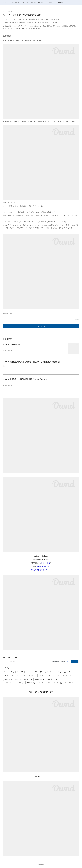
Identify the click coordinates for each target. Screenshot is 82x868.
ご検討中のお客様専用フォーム (41, 570)
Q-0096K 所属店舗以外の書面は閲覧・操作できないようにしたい (25, 379)
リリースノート (44, 683)
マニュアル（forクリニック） (49, 676)
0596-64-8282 (45, 563)
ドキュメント (67, 676)
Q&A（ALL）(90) (7, 313)
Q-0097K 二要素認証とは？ (13, 345)
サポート (41, 3)
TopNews (9, 672)
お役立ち (8, 680)
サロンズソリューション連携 (14, 683)
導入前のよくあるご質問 (29, 3)
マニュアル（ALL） (11, 676)
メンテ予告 (57, 683)
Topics (20, 672)
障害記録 (31, 683)
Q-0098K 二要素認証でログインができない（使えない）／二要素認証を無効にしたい (32, 362)
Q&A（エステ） (46, 672)
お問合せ (61, 3)
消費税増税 (40, 680)
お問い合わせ (41, 326)
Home (4, 3)
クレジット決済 (14, 3)
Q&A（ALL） (32, 672)
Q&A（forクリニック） (62, 672)
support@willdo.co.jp (44, 567)
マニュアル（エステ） (29, 676)
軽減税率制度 (52, 680)
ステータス (51, 3)
